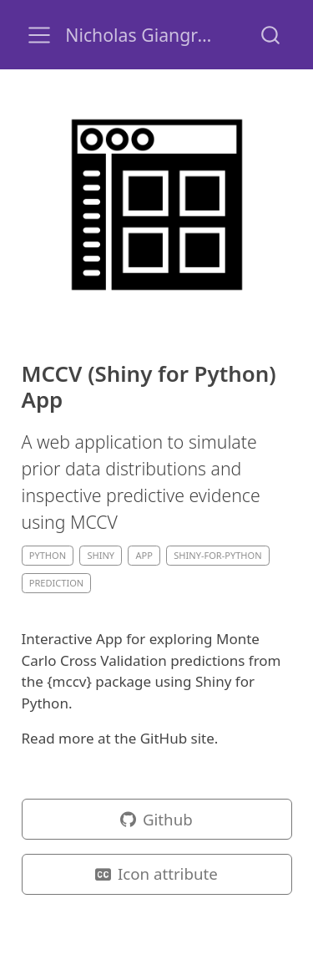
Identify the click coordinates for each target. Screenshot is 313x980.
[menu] (39, 35)
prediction (56, 583)
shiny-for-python (217, 555)
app (144, 555)
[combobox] (271, 35)
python (48, 555)
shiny (101, 555)
